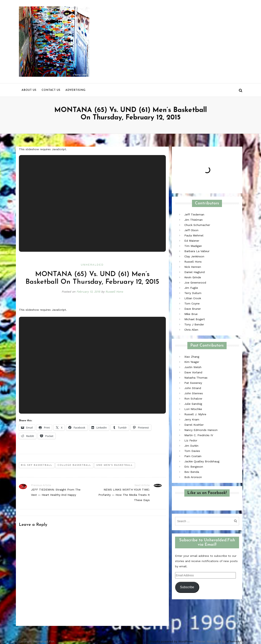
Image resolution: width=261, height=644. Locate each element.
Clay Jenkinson (194, 256)
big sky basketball (37, 465)
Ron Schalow (193, 399)
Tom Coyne (192, 303)
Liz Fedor (191, 440)
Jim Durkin (191, 446)
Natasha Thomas (196, 378)
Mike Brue (191, 314)
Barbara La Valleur (197, 251)
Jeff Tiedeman (194, 214)
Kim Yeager (192, 362)
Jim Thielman (193, 220)
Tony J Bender (194, 324)
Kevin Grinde (193, 277)
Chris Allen (191, 330)
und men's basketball (115, 465)
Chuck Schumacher (197, 225)
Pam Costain (193, 456)
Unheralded (92, 265)
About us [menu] (29, 90)
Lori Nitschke (193, 409)
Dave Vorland (193, 372)
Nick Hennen (193, 267)
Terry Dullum (193, 293)
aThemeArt (234, 641)
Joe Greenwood (195, 283)
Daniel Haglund (194, 272)
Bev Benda (192, 472)
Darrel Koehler (194, 425)
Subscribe (187, 587)
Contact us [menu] (51, 90)
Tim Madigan (193, 246)
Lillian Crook (193, 298)
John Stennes (194, 393)
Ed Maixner (192, 241)
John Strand (193, 388)
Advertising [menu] (75, 90)
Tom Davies (192, 451)
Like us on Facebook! (207, 493)
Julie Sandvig (193, 404)
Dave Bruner (193, 309)
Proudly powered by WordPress (171, 641)
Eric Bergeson (194, 467)
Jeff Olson (191, 230)
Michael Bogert (195, 319)
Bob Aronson (193, 477)
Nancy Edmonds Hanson (201, 430)
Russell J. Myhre (195, 414)
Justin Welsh (193, 367)
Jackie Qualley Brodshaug (202, 461)
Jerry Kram (192, 419)
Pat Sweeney (193, 383)
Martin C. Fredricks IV (199, 435)
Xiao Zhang (192, 357)
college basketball (74, 465)
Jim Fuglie (191, 288)
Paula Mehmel (194, 235)
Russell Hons (114, 292)
